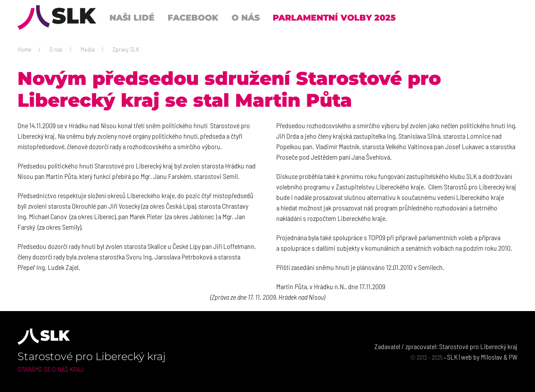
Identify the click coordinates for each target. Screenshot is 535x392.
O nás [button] (246, 17)
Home (25, 49)
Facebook (193, 17)
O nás (56, 49)
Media (88, 49)
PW (513, 357)
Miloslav (491, 357)
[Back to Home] (57, 17)
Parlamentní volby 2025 (334, 17)
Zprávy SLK (126, 49)
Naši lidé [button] (132, 17)
